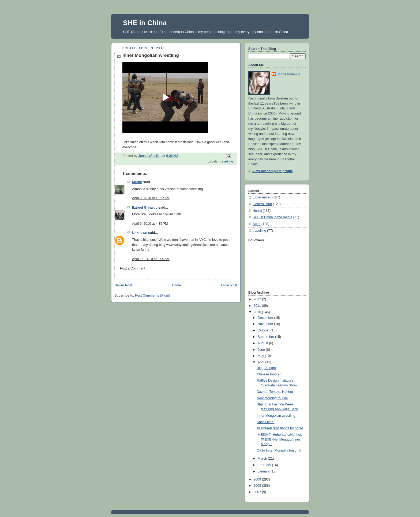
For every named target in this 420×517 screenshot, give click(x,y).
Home (177, 285)
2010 (258, 312)
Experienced (262, 197)
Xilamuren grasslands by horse (280, 428)
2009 (258, 479)
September (266, 337)
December (266, 318)
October (264, 330)
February (265, 465)
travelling (226, 161)
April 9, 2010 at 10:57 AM (151, 198)
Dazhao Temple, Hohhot (275, 392)
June (262, 350)
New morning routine (272, 398)
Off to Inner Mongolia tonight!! (279, 450)
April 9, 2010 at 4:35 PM (150, 224)
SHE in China (145, 23)
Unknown (140, 233)
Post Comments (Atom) (153, 296)
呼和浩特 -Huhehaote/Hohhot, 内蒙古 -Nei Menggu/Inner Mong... (280, 439)
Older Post (229, 285)
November (266, 324)
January (264, 471)
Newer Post (123, 285)
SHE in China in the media (272, 217)
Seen (256, 224)
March (263, 459)
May (261, 356)
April (262, 362)
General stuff (262, 204)
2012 (258, 299)
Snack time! (266, 422)
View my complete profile (273, 171)
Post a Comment (133, 268)
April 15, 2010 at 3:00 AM (151, 259)
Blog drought (267, 368)
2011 (258, 306)
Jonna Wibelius (288, 74)
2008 (258, 486)
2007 (258, 492)
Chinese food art (269, 374)
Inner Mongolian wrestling (276, 416)
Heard (257, 211)
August (263, 343)
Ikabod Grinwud (145, 208)
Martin (137, 182)
